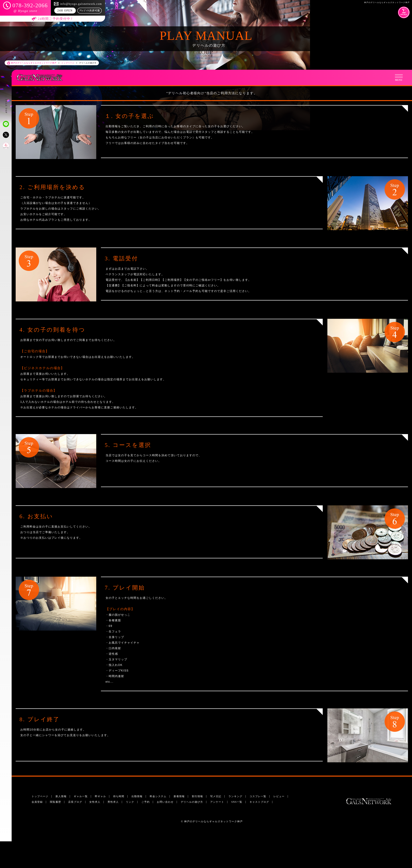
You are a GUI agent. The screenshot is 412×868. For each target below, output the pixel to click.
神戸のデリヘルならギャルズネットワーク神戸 (213, 821)
